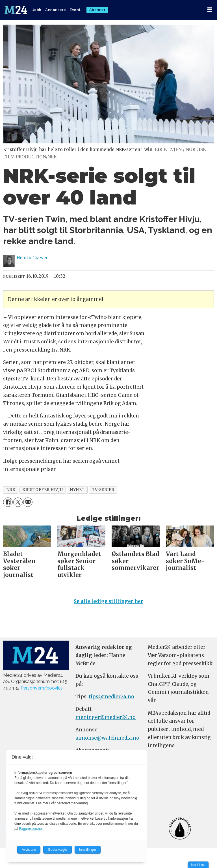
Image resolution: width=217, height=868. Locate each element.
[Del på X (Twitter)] (18, 502)
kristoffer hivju (43, 490)
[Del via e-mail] (28, 502)
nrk (11, 490)
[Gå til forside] (16, 10)
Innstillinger (198, 865)
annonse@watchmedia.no (107, 738)
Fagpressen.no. (31, 829)
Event (75, 10)
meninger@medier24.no (106, 717)
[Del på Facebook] (8, 502)
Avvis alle (29, 850)
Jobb (37, 10)
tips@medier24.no (111, 697)
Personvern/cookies (42, 688)
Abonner (97, 10)
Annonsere (56, 10)
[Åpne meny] (210, 10)
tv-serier (103, 490)
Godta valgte (57, 850)
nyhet (77, 490)
